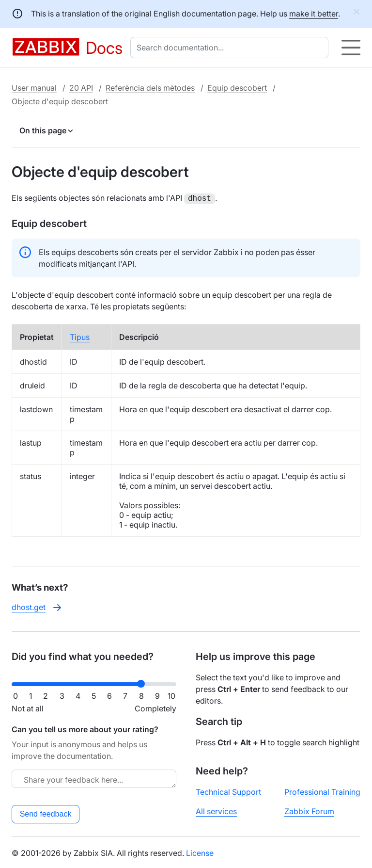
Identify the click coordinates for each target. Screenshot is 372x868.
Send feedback (46, 813)
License (200, 852)
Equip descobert (237, 88)
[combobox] (231, 48)
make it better (314, 14)
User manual (34, 88)
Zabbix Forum (309, 810)
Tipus (80, 336)
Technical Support (228, 791)
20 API (81, 88)
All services (216, 810)
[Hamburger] (351, 48)
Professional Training (322, 791)
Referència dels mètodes (150, 88)
